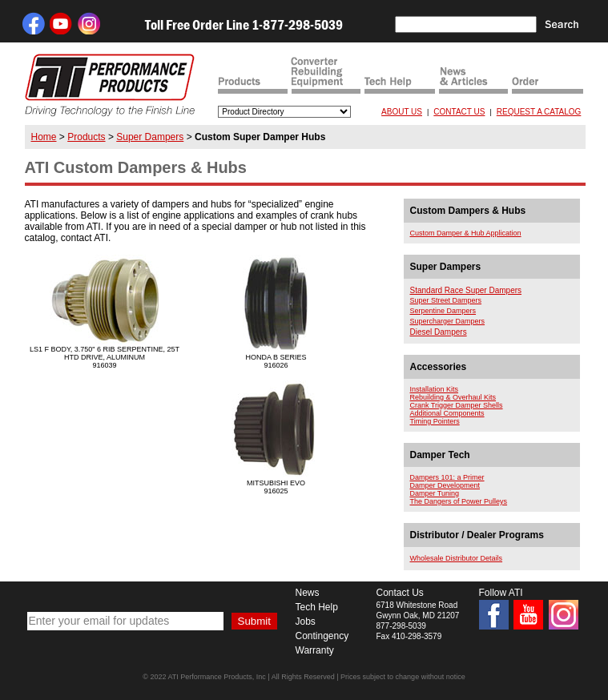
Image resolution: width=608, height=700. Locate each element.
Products (86, 137)
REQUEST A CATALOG (539, 112)
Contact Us (400, 593)
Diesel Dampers (439, 332)
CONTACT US (459, 112)
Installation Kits (435, 389)
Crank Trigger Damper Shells (457, 405)
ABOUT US (402, 112)
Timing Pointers (435, 421)
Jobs (306, 622)
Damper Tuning (435, 493)
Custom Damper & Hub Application (466, 233)
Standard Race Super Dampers (466, 290)
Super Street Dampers (446, 300)
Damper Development (445, 485)
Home (44, 137)
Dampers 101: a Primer (447, 477)
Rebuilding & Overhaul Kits (453, 397)
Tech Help (317, 607)
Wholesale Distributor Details (457, 558)
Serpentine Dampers (443, 311)
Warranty (315, 650)
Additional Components (447, 413)
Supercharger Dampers (448, 321)
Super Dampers (150, 137)
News (308, 593)
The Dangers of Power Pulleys (459, 501)
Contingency (322, 636)
